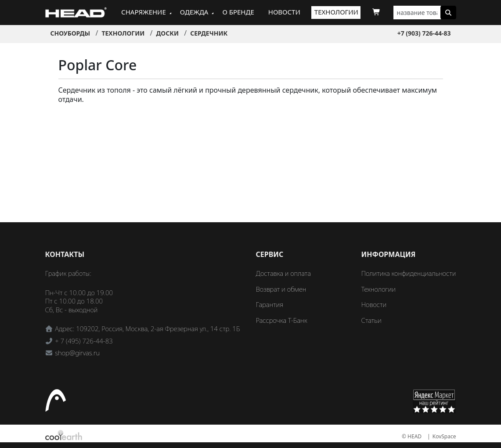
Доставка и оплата (283, 273)
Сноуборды (70, 33)
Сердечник (209, 33)
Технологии (336, 12)
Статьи (371, 320)
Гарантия (270, 304)
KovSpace (444, 436)
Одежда (194, 12)
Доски (167, 33)
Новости (284, 12)
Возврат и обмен (281, 289)
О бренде (238, 12)
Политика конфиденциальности (409, 273)
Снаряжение (144, 12)
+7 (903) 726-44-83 (424, 33)
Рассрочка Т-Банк (282, 320)
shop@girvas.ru (77, 353)
